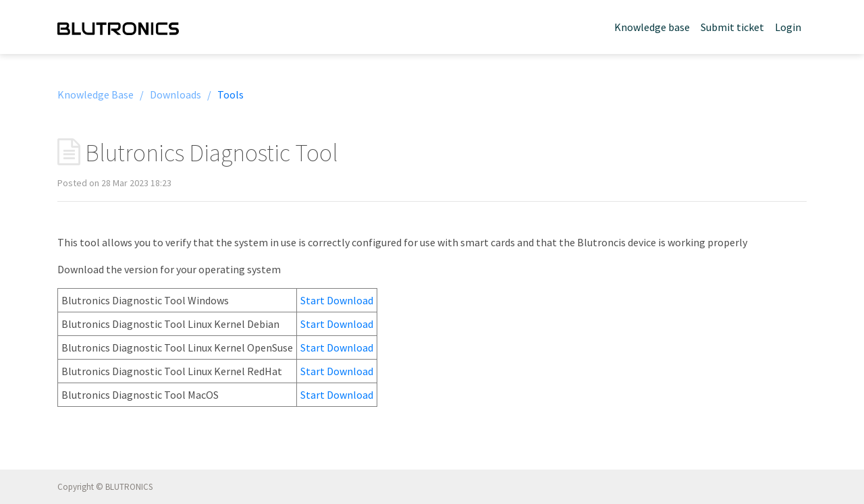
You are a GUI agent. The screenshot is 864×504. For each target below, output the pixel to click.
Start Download (337, 300)
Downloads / (181, 94)
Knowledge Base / (101, 94)
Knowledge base (652, 27)
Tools (231, 94)
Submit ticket (732, 27)
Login (788, 27)
